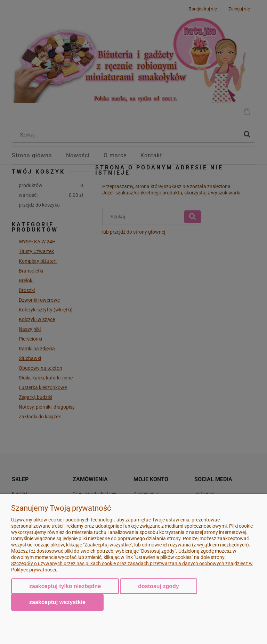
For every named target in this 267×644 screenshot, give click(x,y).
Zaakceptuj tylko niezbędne (65, 586)
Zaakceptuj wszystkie (57, 602)
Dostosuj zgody (158, 586)
